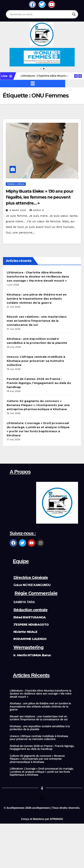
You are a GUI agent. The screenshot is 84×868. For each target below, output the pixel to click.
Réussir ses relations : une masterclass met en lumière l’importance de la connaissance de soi (37, 321)
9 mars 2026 (18, 210)
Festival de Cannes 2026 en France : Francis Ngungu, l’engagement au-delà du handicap (39, 383)
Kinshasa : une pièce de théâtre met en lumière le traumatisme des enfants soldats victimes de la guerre (37, 299)
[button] (12, 57)
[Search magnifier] (74, 14)
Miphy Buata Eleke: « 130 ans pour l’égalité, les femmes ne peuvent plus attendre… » (40, 197)
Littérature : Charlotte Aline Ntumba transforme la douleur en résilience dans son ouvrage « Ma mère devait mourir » (38, 276)
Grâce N (37, 210)
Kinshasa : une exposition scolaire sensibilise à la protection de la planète (40, 728)
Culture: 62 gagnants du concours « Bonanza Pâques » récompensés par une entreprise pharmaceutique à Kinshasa (38, 405)
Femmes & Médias (16, 184)
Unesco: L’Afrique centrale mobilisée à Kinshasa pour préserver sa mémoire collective (36, 361)
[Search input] (40, 14)
